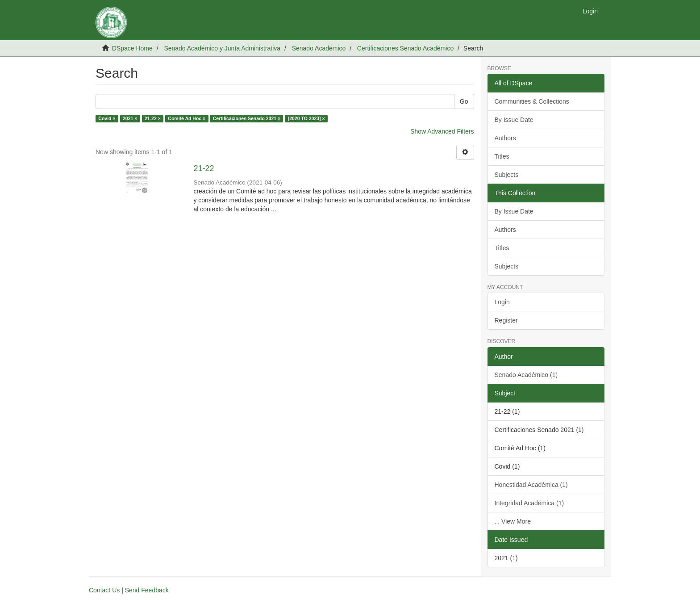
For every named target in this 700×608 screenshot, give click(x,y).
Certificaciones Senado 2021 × (247, 118)
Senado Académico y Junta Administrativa (222, 48)
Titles (502, 156)
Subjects (507, 175)
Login (502, 302)
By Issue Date (514, 120)
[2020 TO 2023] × (306, 118)
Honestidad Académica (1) (531, 485)
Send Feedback (147, 590)
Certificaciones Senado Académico (405, 48)
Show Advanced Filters (442, 131)
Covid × (107, 118)
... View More (513, 521)
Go (464, 101)
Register (506, 320)
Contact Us (104, 590)
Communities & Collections (532, 101)
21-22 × (153, 118)
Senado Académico (319, 48)
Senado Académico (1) (526, 375)
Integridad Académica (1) (529, 503)
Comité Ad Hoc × (187, 118)
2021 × (130, 118)
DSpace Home (132, 48)
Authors (505, 138)
